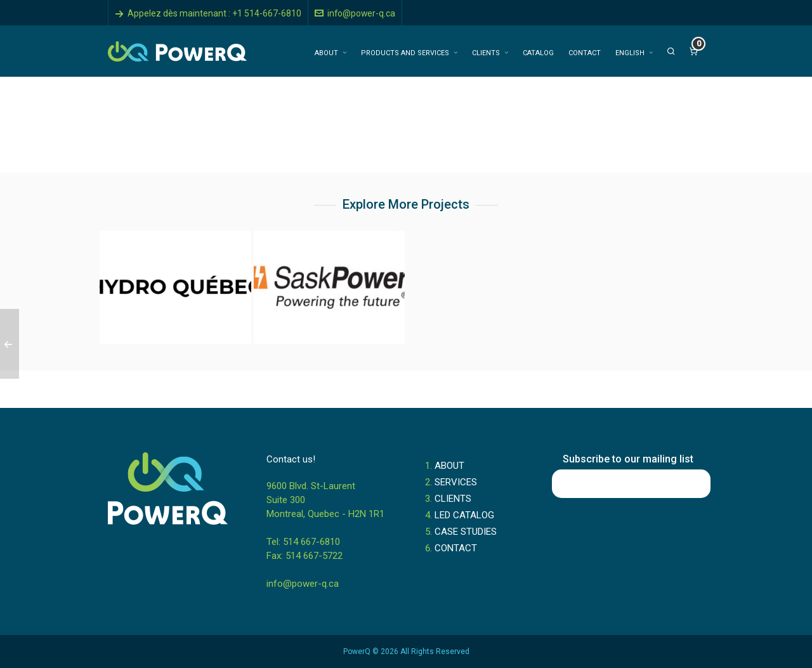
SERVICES (456, 482)
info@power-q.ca (355, 13)
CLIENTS (453, 499)
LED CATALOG (464, 515)
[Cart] (693, 51)
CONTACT (456, 548)
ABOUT (449, 466)
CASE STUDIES (466, 532)
